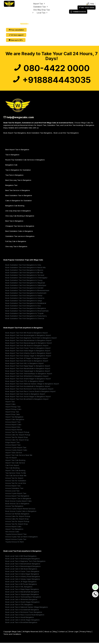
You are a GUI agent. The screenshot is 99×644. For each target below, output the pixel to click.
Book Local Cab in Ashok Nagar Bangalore (22, 620)
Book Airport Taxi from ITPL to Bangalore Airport (25, 382)
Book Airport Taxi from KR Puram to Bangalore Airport (27, 361)
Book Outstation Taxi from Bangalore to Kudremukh (26, 293)
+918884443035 (52, 80)
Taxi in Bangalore (12, 155)
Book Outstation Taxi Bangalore (39, 133)
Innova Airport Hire (13, 428)
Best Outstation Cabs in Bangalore (19, 232)
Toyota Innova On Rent (15, 542)
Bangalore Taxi (11, 186)
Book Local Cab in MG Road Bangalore (21, 557)
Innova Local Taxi (12, 491)
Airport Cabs (10, 405)
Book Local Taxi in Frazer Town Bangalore (22, 572)
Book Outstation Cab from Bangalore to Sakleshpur (26, 286)
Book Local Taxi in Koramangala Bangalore (23, 559)
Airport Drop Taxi (12, 412)
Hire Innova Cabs (12, 532)
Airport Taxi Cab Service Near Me (19, 456)
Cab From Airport (12, 466)
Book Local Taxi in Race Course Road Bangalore (25, 615)
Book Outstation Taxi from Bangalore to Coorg (24, 281)
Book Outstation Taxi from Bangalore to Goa (23, 306)
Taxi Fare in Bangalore (14, 176)
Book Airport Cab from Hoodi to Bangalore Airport (25, 394)
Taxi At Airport (11, 458)
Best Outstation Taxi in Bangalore (19, 196)
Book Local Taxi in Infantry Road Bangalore (23, 577)
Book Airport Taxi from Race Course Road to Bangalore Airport (30, 392)
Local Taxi (42, 13)
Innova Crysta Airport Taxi (16, 448)
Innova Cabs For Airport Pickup (18, 435)
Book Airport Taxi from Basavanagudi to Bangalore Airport (29, 343)
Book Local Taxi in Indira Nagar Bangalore (22, 574)
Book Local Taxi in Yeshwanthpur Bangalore (23, 597)
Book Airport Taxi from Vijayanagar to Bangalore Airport (28, 371)
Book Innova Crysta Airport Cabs (18, 501)
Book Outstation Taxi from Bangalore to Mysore (24, 271)
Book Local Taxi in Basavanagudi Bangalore (23, 567)
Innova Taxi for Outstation (16, 481)
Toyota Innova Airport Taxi (16, 535)
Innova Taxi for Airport (14, 479)
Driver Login (74, 632)
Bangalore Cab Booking (15, 206)
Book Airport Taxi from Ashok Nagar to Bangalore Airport (28, 397)
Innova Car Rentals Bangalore (17, 514)
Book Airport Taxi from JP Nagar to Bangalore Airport (27, 359)
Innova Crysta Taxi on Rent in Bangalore (21, 537)
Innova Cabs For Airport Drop (17, 440)
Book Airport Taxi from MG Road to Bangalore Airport (27, 333)
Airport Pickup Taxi (13, 407)
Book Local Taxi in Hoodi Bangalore (20, 618)
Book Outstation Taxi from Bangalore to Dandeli (24, 288)
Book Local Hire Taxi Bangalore (66, 133)
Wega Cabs (16, 632)
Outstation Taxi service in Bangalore (20, 237)
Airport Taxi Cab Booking (15, 461)
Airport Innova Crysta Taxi (16, 540)
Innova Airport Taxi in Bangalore (18, 499)
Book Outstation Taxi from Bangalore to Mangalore (26, 309)
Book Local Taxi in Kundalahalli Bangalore (22, 610)
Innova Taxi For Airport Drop (17, 438)
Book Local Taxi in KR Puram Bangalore (21, 585)
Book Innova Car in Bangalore (17, 504)
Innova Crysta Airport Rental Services (20, 509)
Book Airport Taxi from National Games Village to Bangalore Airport (32, 384)
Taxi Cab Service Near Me (16, 476)
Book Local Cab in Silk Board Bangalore (21, 569)
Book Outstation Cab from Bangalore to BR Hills (24, 273)
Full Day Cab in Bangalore (16, 242)
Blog (55, 632)
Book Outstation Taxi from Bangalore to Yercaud (25, 276)
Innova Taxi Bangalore (14, 507)
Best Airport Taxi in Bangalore (17, 150)
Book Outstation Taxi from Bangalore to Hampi (24, 296)
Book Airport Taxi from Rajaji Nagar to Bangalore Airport (28, 366)
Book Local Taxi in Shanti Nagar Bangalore (22, 602)
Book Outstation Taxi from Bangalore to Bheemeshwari (27, 291)
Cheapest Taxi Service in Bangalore (20, 227)
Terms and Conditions (12, 635)
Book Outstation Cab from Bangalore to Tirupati (24, 314)
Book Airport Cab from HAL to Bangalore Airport (24, 364)
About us (48, 632)
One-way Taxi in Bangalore (16, 247)
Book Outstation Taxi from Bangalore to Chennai (25, 319)
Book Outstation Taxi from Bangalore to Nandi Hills (26, 268)
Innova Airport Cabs (13, 425)
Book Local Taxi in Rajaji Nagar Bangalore (22, 590)
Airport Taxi (39, 4)
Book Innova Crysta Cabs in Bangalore (21, 512)
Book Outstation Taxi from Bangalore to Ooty (23, 265)
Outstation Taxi (41, 7)
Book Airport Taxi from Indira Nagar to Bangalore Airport (28, 351)
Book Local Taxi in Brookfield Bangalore (21, 623)
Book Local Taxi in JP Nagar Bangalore (21, 582)
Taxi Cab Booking (12, 468)
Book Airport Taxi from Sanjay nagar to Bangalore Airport (28, 356)
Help (90, 4)
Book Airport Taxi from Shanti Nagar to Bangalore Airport (28, 379)
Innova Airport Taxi (13, 422)
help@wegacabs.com (19, 118)
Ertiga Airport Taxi (12, 443)
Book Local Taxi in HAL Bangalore (19, 587)
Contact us (63, 632)
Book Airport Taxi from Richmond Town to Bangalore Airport (29, 389)
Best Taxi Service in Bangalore (18, 191)
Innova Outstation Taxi (14, 489)
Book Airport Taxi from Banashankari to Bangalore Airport (28, 341)
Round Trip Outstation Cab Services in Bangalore (25, 160)
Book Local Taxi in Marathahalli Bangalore (22, 592)
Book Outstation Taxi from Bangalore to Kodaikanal (26, 304)
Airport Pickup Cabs (13, 410)
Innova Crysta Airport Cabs (16, 450)
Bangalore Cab (11, 165)
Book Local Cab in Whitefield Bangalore (21, 600)
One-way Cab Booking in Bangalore (20, 216)
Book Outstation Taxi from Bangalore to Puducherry (26, 316)
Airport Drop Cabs (13, 415)
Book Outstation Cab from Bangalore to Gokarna (25, 299)
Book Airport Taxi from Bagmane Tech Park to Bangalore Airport (31, 338)
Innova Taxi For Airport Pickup (17, 433)
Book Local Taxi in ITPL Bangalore (19, 605)
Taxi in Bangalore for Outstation (18, 170)
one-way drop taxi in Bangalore (18, 211)
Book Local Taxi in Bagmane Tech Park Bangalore (25, 562)
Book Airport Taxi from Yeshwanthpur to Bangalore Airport (29, 374)
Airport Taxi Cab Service (15, 463)
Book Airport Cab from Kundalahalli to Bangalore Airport (28, 387)
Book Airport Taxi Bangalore (15, 133)
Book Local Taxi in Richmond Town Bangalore (24, 613)
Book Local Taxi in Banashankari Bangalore (23, 564)
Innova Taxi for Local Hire (16, 484)
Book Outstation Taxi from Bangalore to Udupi (24, 301)
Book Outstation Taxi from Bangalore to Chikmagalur (26, 278)
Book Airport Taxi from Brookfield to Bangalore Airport (27, 400)
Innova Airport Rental (14, 430)
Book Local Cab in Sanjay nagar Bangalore (23, 579)
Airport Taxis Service (14, 453)
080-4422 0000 (52, 68)
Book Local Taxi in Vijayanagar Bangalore (22, 595)
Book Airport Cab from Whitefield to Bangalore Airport (27, 377)
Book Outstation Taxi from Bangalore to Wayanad (25, 283)
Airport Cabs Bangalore (15, 420)
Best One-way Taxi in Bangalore (18, 181)
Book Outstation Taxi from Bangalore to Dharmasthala (27, 311)
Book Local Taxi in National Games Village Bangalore (27, 608)
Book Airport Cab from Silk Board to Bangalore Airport (27, 346)
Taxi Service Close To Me (16, 473)
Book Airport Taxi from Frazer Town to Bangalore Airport (28, 349)
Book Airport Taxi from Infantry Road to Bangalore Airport (28, 354)
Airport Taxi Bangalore (14, 417)
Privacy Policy (86, 632)
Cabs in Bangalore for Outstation (19, 201)
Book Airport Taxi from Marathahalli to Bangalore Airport (28, 369)
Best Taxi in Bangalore (14, 221)
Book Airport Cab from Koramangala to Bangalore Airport (28, 336)
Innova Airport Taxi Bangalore (17, 496)
